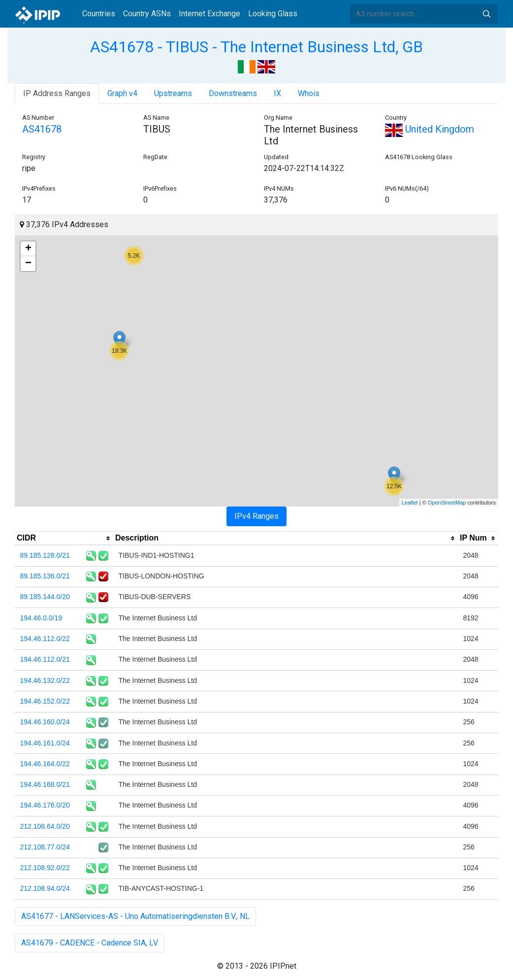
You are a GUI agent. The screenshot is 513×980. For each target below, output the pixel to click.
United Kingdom (430, 129)
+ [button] (28, 249)
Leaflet (410, 503)
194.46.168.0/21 (45, 784)
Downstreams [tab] (233, 93)
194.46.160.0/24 (45, 722)
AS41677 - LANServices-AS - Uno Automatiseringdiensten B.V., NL (135, 916)
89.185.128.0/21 (45, 555)
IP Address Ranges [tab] (57, 93)
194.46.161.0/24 (45, 743)
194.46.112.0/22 (45, 639)
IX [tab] (277, 93)
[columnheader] (64, 539)
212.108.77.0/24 (45, 847)
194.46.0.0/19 (41, 618)
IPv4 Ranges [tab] (256, 516)
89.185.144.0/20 (45, 597)
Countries (99, 14)
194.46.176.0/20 (45, 805)
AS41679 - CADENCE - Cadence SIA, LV (90, 943)
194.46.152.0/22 (45, 701)
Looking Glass (273, 14)
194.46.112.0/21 (45, 659)
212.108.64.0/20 (45, 826)
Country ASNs (147, 14)
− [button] (28, 264)
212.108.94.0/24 (45, 888)
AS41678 (42, 129)
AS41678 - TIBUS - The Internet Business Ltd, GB (256, 47)
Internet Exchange (209, 14)
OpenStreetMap (447, 503)
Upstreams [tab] (173, 93)
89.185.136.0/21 (45, 576)
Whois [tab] (309, 93)
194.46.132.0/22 (45, 680)
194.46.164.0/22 (45, 764)
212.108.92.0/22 (45, 868)
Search (486, 14)
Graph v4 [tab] (122, 93)
